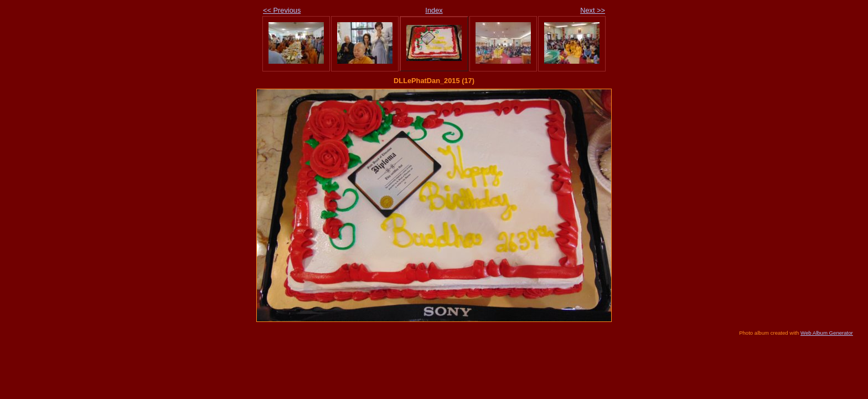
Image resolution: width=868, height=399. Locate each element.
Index (434, 10)
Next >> (593, 10)
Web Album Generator (827, 333)
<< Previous (282, 10)
